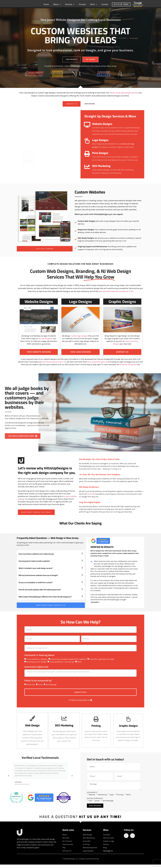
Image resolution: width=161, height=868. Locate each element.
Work (94, 5)
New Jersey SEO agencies (97, 365)
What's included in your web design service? (35, 572)
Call (90, 804)
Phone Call (31, 688)
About (57, 5)
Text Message (51, 688)
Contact (105, 5)
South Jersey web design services (124, 96)
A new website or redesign (37, 663)
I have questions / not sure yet (62, 665)
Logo (112, 798)
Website (92, 798)
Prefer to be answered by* (39, 684)
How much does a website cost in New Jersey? (36, 557)
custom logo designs (79, 339)
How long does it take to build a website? (34, 564)
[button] (51, 557)
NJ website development (128, 368)
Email (40, 688)
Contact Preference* (95, 802)
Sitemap (96, 862)
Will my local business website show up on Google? (38, 579)
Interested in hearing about (39, 659)
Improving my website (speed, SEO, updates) (68, 663)
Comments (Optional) (36, 670)
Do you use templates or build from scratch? (36, 586)
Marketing (102, 798)
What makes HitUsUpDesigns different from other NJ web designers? (45, 600)
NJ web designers (46, 342)
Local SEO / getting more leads (102, 663)
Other (79, 665)
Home (46, 5)
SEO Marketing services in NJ (54, 365)
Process (82, 5)
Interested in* (92, 796)
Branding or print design (36, 665)
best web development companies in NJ (116, 295)
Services (70, 5)
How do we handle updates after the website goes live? (40, 593)
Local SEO (91, 497)
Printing (120, 798)
